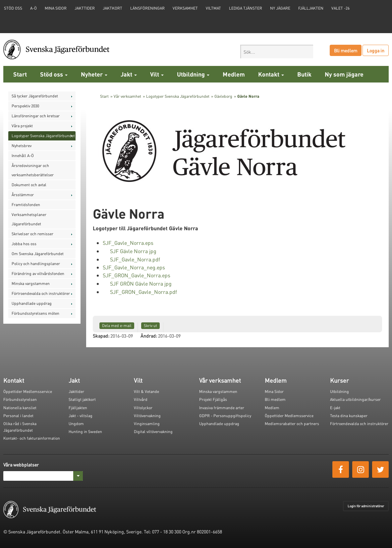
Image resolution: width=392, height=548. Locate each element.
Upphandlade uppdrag (32, 303)
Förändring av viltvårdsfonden (38, 274)
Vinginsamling (147, 424)
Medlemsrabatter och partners (292, 424)
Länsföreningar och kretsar (36, 116)
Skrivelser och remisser (32, 234)
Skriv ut (150, 326)
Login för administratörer (366, 506)
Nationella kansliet (20, 408)
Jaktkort (112, 8)
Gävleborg (223, 96)
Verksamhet (185, 8)
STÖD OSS (13, 8)
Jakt (129, 74)
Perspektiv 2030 (25, 106)
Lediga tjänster (246, 8)
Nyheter (94, 74)
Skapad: (101, 336)
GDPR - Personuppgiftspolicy (225, 416)
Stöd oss (54, 74)
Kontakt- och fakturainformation (32, 438)
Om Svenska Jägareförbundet (38, 254)
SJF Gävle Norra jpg (133, 251)
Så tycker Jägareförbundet (35, 96)
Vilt (157, 74)
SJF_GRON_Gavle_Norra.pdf (143, 292)
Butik (304, 74)
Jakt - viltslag (81, 416)
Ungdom (76, 424)
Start (20, 74)
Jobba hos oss (24, 244)
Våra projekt (22, 126)
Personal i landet (18, 416)
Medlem (234, 74)
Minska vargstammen (31, 283)
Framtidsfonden (26, 205)
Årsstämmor (23, 195)
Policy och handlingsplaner (36, 264)
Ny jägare (280, 8)
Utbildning (193, 74)
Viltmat (213, 8)
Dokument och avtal (29, 185)
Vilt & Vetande (146, 391)
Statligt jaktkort (82, 399)
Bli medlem (346, 50)
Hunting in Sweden (85, 432)
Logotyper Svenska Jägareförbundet (43, 136)
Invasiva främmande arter (222, 408)
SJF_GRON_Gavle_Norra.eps (137, 275)
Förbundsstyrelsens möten (35, 313)
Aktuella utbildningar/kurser (355, 399)
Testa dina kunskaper (349, 416)
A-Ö (33, 8)
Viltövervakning (147, 416)
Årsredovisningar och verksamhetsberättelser (33, 170)
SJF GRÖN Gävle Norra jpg (141, 283)
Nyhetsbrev (22, 146)
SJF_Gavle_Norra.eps (128, 243)
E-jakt (335, 408)
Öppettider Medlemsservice (28, 391)
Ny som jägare (344, 74)
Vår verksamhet (127, 96)
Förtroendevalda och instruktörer (41, 293)
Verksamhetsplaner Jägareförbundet (29, 219)
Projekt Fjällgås (213, 399)
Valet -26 (340, 8)
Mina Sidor (274, 391)
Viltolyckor (143, 408)
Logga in (376, 50)
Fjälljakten (311, 8)
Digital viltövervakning (153, 432)
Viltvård (141, 399)
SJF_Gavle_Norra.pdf (135, 259)
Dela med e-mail (117, 326)
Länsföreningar (147, 8)
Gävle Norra (248, 96)
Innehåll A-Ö (23, 156)
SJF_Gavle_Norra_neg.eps (134, 267)
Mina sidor (56, 8)
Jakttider (85, 8)
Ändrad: (149, 336)
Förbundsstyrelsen (20, 399)
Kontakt (271, 74)
